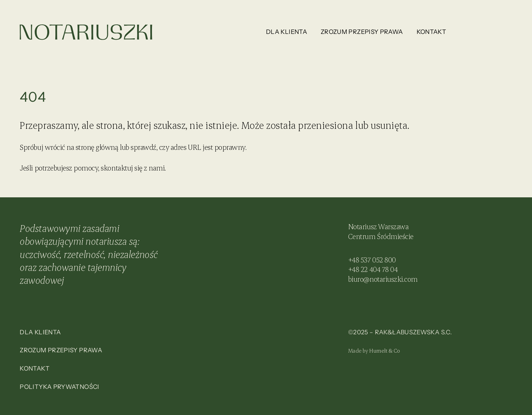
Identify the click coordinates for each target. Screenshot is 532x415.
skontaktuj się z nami (133, 168)
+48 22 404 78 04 (373, 269)
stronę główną (97, 147)
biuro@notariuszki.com (383, 279)
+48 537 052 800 (372, 260)
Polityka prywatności (59, 387)
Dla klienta (287, 32)
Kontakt (432, 32)
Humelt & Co (385, 350)
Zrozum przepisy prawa (362, 32)
